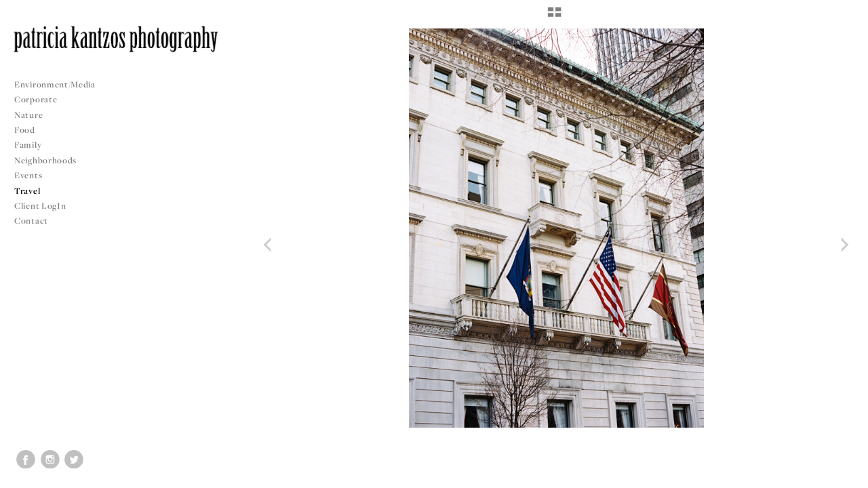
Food (25, 130)
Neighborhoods (51, 160)
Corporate (36, 99)
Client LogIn (40, 206)
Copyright (841, 476)
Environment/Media (55, 84)
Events (34, 175)
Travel (27, 191)
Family (28, 145)
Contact (31, 221)
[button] (554, 17)
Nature (28, 115)
